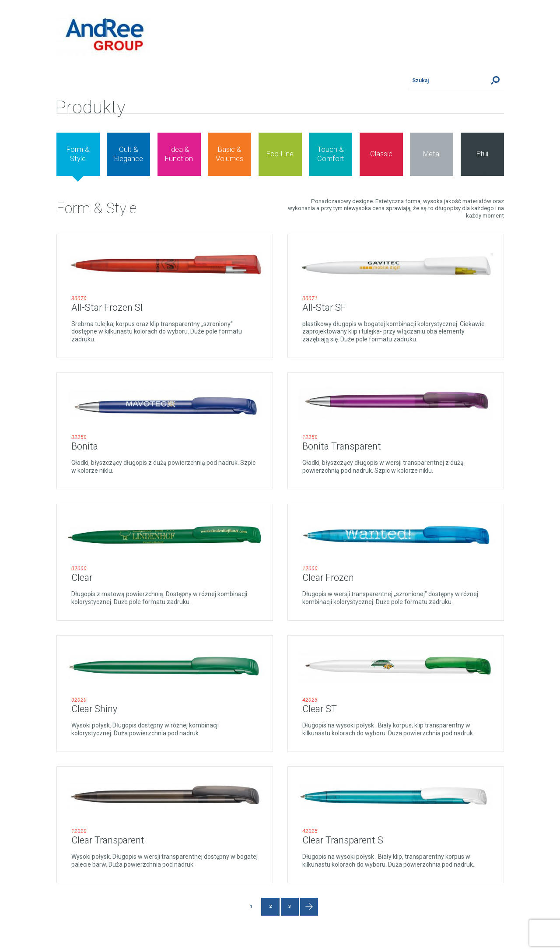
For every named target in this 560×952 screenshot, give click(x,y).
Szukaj (495, 81)
